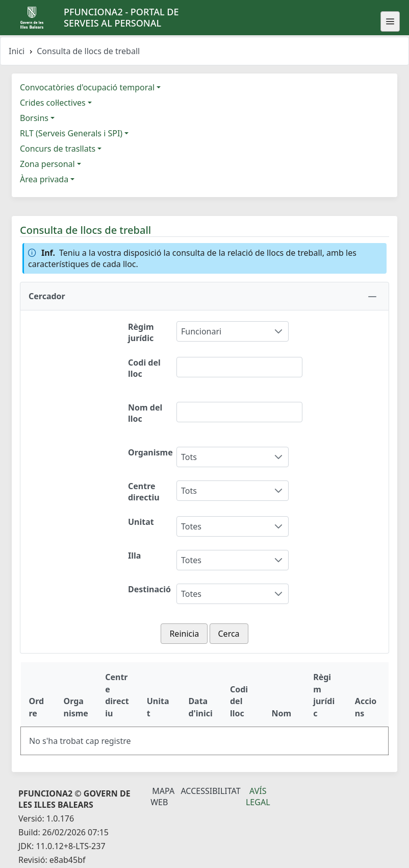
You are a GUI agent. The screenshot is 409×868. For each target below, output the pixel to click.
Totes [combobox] (191, 526)
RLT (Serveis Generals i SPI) (71, 133)
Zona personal (47, 164)
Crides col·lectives (53, 103)
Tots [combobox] (189, 457)
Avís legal (258, 797)
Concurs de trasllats (58, 149)
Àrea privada (44, 179)
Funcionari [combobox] (201, 331)
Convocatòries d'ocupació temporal (87, 87)
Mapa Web (162, 797)
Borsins (34, 118)
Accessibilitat (210, 791)
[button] (205, 296)
